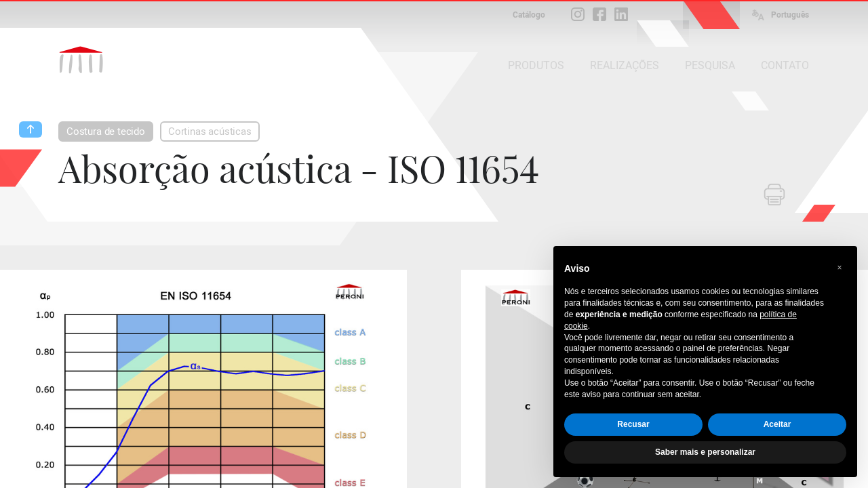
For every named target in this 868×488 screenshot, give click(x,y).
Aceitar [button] (777, 424)
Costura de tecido (106, 131)
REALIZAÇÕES (625, 65)
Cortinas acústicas (210, 131)
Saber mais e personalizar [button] (705, 452)
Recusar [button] (633, 424)
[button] (840, 268)
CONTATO (785, 65)
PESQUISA (710, 65)
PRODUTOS (536, 65)
